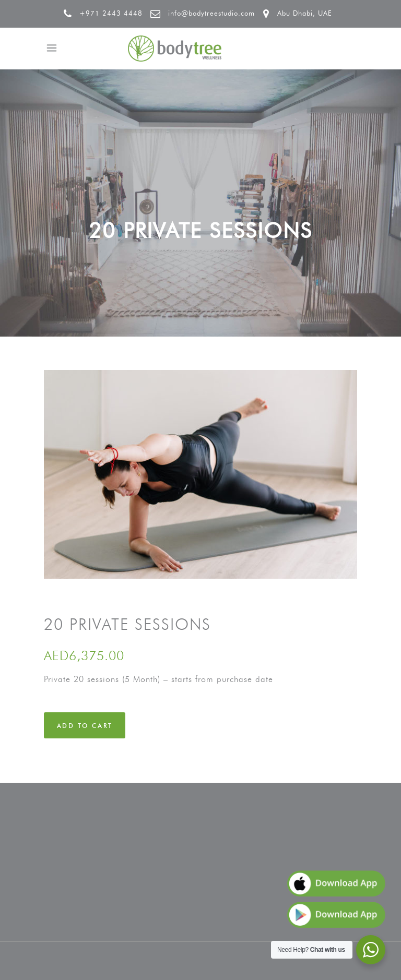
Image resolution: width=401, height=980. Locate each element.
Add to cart (85, 726)
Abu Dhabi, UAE (305, 13)
